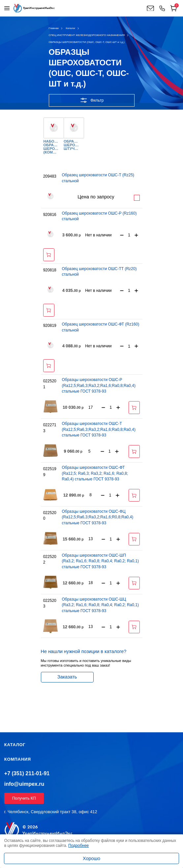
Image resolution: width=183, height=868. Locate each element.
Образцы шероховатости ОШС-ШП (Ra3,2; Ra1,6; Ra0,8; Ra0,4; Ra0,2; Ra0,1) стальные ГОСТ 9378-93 (100, 561)
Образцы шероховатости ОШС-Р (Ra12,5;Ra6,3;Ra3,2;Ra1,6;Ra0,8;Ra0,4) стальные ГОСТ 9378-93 (98, 385)
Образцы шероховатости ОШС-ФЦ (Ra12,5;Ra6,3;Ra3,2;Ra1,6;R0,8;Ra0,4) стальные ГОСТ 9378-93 (97, 517)
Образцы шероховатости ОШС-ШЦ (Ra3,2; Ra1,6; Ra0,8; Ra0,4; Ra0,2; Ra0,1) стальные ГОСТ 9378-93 (100, 605)
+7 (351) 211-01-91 (27, 773)
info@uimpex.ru (24, 784)
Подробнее (137, 198)
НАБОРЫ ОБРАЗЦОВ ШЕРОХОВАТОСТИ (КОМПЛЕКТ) (51, 147)
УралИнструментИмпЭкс (47, 833)
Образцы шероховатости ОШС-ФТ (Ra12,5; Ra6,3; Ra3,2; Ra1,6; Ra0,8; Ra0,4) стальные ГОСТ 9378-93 (95, 473)
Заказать (67, 677)
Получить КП (24, 798)
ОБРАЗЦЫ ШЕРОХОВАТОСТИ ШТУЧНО (71, 145)
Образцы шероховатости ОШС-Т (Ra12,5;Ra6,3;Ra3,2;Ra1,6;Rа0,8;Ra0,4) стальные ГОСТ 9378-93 (98, 429)
